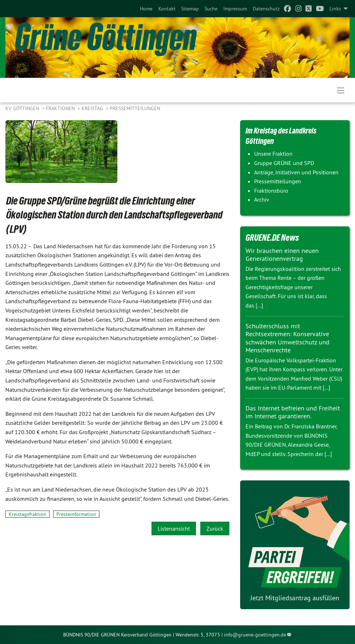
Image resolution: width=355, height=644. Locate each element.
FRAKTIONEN (61, 108)
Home (146, 9)
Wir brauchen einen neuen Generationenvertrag (282, 255)
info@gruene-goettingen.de (255, 635)
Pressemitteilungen (135, 108)
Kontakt (167, 9)
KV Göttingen (23, 108)
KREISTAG (93, 108)
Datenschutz (266, 9)
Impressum (235, 9)
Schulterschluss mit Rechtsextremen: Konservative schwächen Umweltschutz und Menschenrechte (288, 338)
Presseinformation (76, 514)
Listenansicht (174, 528)
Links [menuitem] (335, 9)
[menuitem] (146, 9)
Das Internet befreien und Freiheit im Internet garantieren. (293, 412)
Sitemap (190, 9)
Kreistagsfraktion (27, 514)
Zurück (215, 528)
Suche (211, 9)
